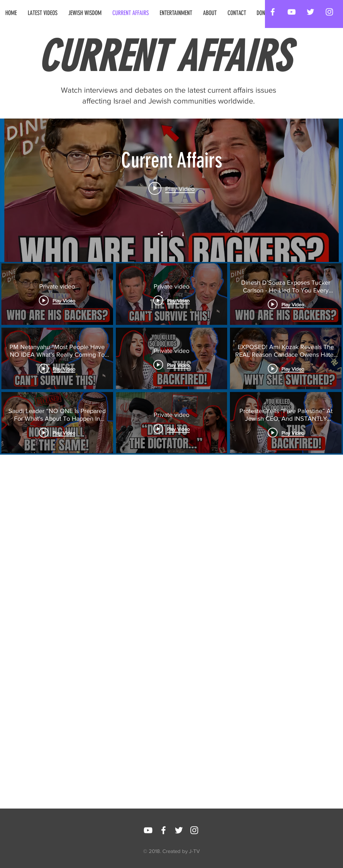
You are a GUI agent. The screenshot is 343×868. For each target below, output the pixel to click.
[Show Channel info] (179, 234)
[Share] (164, 234)
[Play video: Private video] (171, 188)
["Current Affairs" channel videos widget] (171, 351)
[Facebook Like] (225, 828)
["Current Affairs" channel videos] (171, 423)
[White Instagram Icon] (329, 12)
